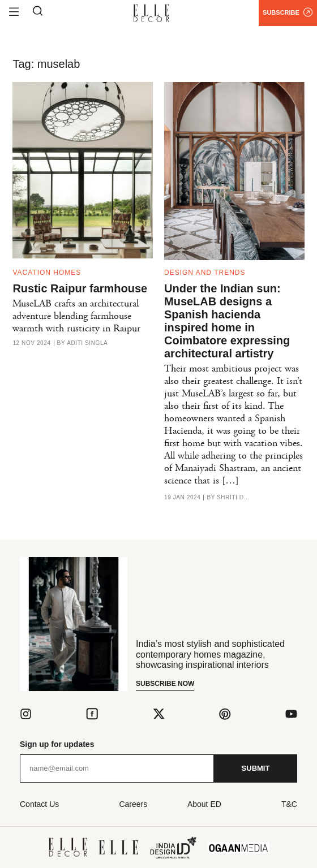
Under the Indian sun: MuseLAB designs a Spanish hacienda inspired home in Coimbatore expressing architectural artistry (227, 321)
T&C (289, 804)
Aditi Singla (87, 343)
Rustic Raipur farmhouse (80, 288)
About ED (204, 804)
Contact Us (39, 804)
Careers (133, 804)
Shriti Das (234, 498)
